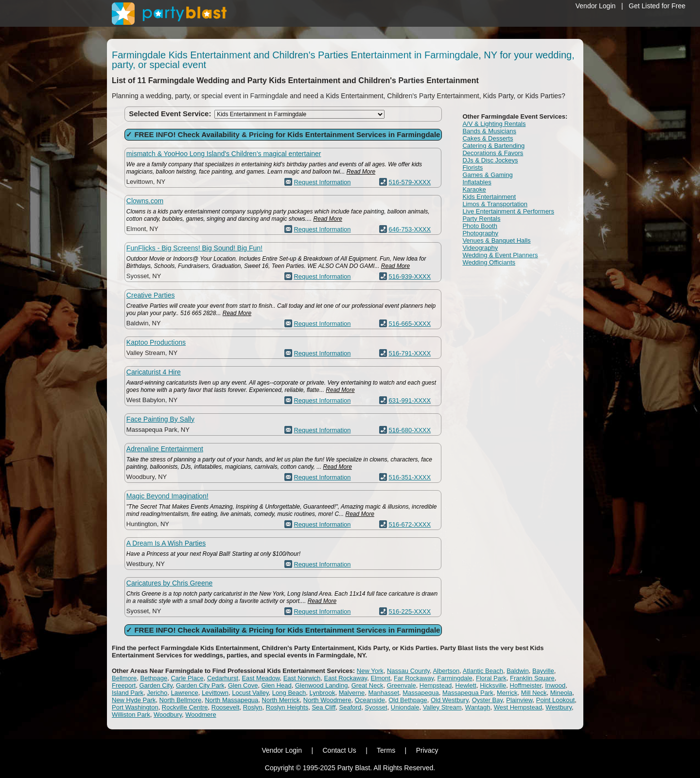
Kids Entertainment (489, 197)
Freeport (124, 685)
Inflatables (477, 182)
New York (370, 671)
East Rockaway (346, 678)
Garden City (156, 685)
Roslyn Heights (287, 707)
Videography (480, 248)
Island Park (128, 693)
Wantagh (478, 707)
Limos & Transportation (495, 204)
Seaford (350, 707)
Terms (386, 750)
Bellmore (124, 678)
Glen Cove (243, 685)
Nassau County (408, 671)
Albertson (446, 671)
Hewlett (466, 685)
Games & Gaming (487, 175)
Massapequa (420, 693)
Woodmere (201, 715)
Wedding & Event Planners (500, 255)
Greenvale (402, 685)
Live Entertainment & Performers (508, 211)
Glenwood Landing (321, 685)
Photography (480, 233)
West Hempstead (518, 707)
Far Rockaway (414, 678)
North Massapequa (231, 700)
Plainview (519, 700)
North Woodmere (327, 700)
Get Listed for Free (657, 6)
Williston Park (131, 715)
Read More (361, 172)
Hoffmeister (526, 685)
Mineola (561, 693)
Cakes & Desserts (488, 138)
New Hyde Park (134, 700)
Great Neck (367, 685)
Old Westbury (450, 700)
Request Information (322, 182)
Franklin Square (532, 678)
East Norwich (302, 678)
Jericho (157, 693)
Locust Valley (250, 693)
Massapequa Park (468, 693)
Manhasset (384, 693)
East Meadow (261, 678)
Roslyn (253, 707)
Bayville (543, 671)
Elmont (380, 678)
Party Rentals (481, 219)
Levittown (215, 693)
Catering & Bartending (493, 146)
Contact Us (339, 750)
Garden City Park (200, 685)
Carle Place (187, 678)
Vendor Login (596, 6)
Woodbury (168, 715)
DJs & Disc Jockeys (490, 160)
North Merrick (281, 700)
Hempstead (436, 685)
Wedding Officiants (489, 262)
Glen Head (277, 685)
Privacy (427, 750)
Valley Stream (442, 707)
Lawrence (184, 693)
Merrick (507, 693)
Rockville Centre (185, 707)
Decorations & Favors (493, 153)
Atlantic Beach (483, 671)
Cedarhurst (223, 678)
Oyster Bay (487, 700)
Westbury (559, 707)
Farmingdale (455, 678)
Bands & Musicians (489, 131)
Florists (472, 168)
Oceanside (370, 700)
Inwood (555, 685)
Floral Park (491, 678)
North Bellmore (181, 700)
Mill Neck (534, 693)
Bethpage (154, 678)
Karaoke (474, 189)
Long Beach (289, 693)
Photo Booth (480, 226)
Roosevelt (226, 707)
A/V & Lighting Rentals (494, 124)
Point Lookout (556, 700)
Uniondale (405, 707)
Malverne (352, 693)
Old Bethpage (408, 700)
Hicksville (493, 685)
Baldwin (518, 671)
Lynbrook (322, 693)
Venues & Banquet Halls (496, 240)
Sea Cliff (324, 707)
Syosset (376, 707)
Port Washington (135, 707)
